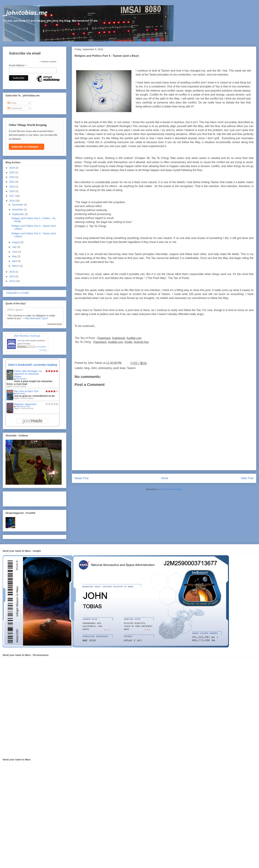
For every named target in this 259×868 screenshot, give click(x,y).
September (18, 214)
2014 (12, 276)
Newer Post (82, 478)
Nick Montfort (21, 379)
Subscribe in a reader (17, 293)
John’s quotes (15, 310)
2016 (12, 201)
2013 (12, 281)
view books (43, 350)
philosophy (105, 368)
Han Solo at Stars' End (26, 391)
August (16, 242)
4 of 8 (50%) (41, 347)
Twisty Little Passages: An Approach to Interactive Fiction (28, 374)
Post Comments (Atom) (171, 489)
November (18, 209)
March (16, 266)
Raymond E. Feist (23, 406)
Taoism (131, 368)
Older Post (247, 478)
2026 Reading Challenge (27, 336)
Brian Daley (21, 394)
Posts (12, 103)
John (94, 368)
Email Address (18, 65)
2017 (12, 196)
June (15, 252)
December (18, 205)
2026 (12, 168)
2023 (12, 177)
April (15, 261)
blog (87, 368)
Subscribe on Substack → (27, 147)
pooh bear (119, 368)
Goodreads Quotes (55, 324)
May (15, 256)
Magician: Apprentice (25, 404)
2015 (12, 272)
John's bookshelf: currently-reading (32, 365)
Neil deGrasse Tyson (37, 318)
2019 (12, 191)
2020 (12, 187)
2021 (12, 182)
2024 (12, 172)
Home (165, 478)
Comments (15, 108)
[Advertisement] (26, 498)
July (15, 247)
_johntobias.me (25, 13)
